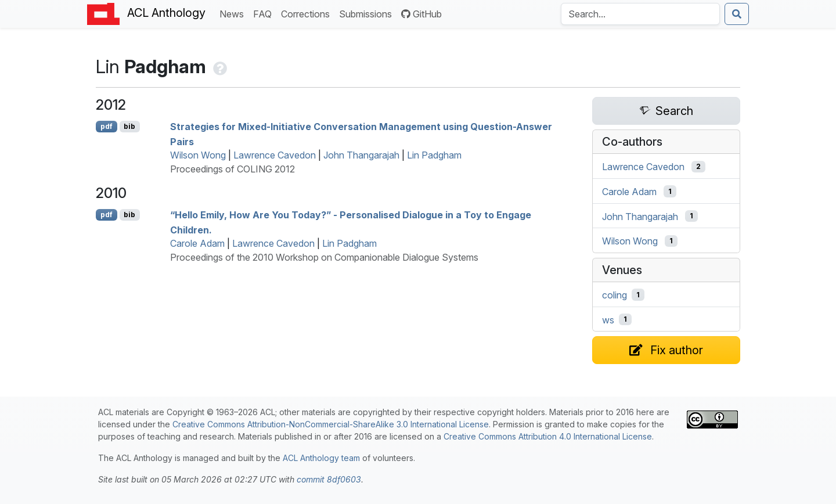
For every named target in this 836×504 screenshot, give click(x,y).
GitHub (421, 14)
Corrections (308, 13)
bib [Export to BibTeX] (129, 126)
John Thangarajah (361, 155)
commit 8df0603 (329, 479)
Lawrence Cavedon (275, 155)
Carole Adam (197, 243)
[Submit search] (737, 14)
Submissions (368, 13)
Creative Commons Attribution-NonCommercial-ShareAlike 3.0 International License (331, 424)
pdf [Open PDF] (107, 126)
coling (615, 295)
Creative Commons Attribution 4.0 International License (548, 436)
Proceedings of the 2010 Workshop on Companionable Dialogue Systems (324, 257)
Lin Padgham (434, 155)
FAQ (265, 13)
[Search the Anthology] (640, 14)
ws (608, 319)
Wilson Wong (198, 155)
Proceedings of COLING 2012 (233, 169)
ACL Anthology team (321, 458)
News (234, 13)
